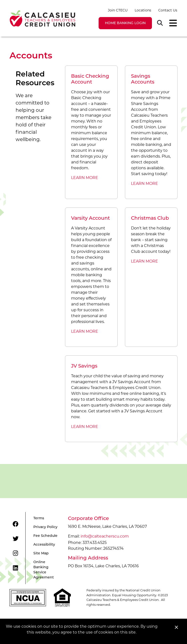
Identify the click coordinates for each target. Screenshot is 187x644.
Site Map (41, 554)
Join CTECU (118, 10)
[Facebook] (16, 524)
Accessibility (44, 545)
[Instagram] (15, 553)
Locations (143, 10)
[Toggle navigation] (172, 23)
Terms (39, 518)
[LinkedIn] (15, 568)
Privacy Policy (45, 527)
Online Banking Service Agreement (44, 570)
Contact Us (168, 10)
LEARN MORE (85, 178)
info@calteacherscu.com (105, 536)
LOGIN (125, 23)
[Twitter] (16, 539)
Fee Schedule (45, 536)
